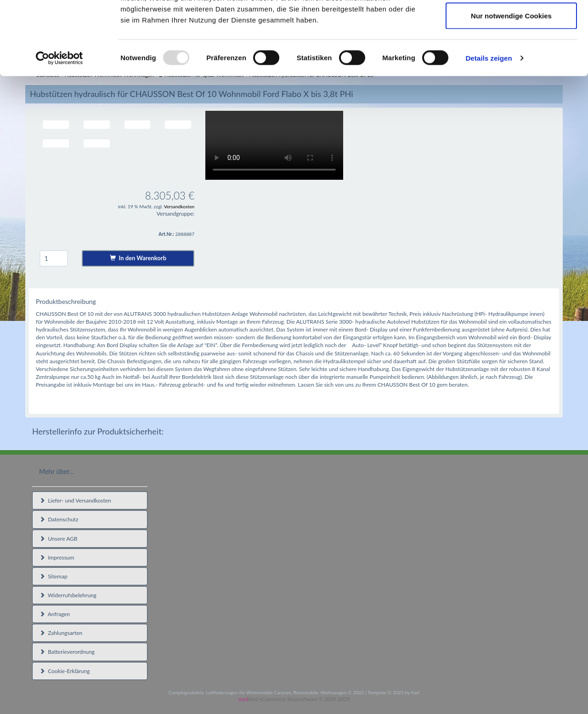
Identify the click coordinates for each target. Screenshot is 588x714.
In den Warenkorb (138, 258)
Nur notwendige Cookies (511, 84)
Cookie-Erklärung (65, 671)
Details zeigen (489, 127)
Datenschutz (59, 519)
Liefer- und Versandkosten (75, 500)
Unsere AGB (59, 539)
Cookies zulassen (511, 24)
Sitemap (54, 576)
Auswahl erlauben (511, 54)
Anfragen (55, 614)
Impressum (57, 557)
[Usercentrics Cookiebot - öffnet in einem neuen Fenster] (59, 127)
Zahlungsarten (61, 633)
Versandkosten (179, 206)
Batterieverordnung (67, 652)
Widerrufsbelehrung (68, 595)
